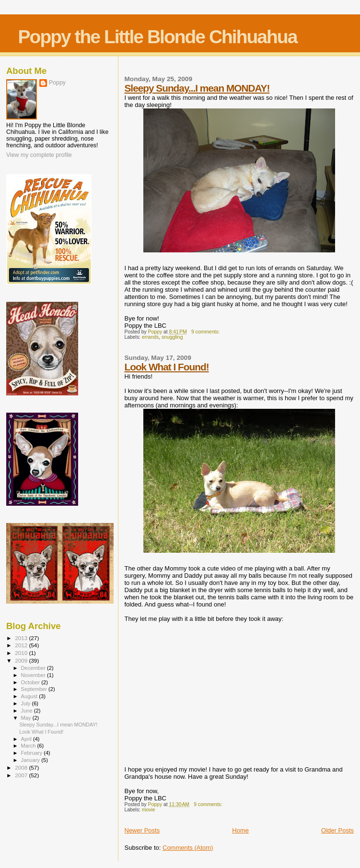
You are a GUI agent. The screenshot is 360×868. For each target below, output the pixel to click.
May (27, 718)
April (27, 739)
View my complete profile (39, 155)
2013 (22, 638)
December (34, 668)
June (28, 711)
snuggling (172, 337)
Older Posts (337, 830)
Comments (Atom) (188, 848)
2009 (22, 660)
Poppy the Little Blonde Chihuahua (158, 37)
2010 (22, 653)
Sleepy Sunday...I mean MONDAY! (197, 88)
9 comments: (206, 332)
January (31, 760)
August (30, 696)
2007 (22, 775)
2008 (22, 767)
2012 (22, 645)
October (31, 682)
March (29, 746)
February (33, 753)
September (35, 689)
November (34, 675)
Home (240, 830)
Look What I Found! (167, 367)
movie (149, 810)
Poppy (57, 83)
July (27, 703)
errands (150, 337)
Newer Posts (142, 830)
